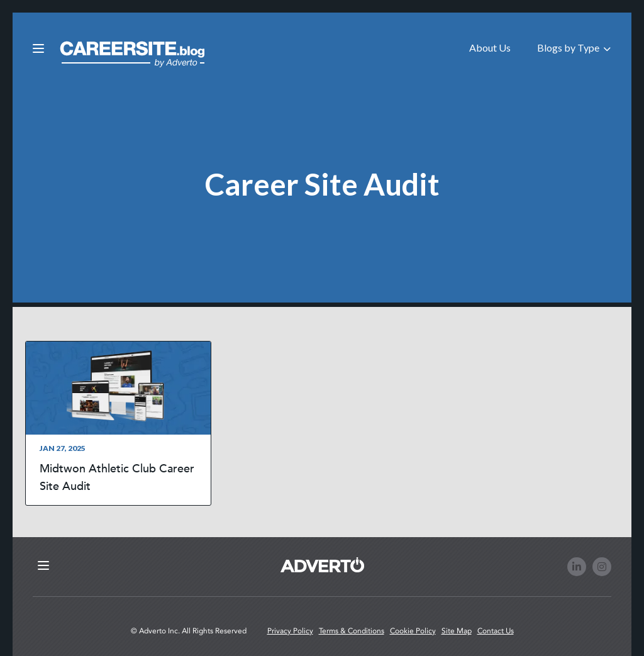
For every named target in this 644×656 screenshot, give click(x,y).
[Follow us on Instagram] (602, 567)
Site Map (457, 631)
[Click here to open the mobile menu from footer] (43, 566)
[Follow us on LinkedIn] (577, 567)
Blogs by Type (574, 47)
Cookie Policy (413, 631)
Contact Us (496, 631)
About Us (490, 47)
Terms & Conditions (352, 631)
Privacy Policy (290, 631)
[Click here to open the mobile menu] (38, 49)
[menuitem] (490, 47)
